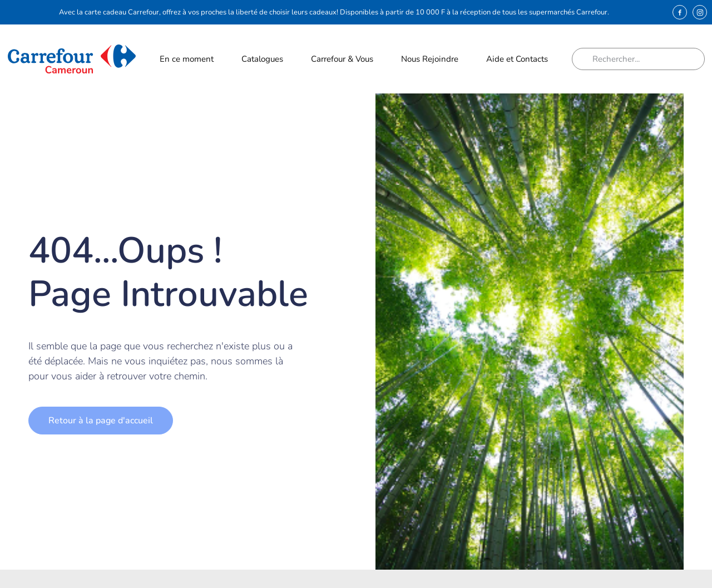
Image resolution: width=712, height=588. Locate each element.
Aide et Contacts (517, 62)
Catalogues (262, 59)
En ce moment (186, 62)
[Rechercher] (586, 59)
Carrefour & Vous (342, 62)
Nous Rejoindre (429, 62)
